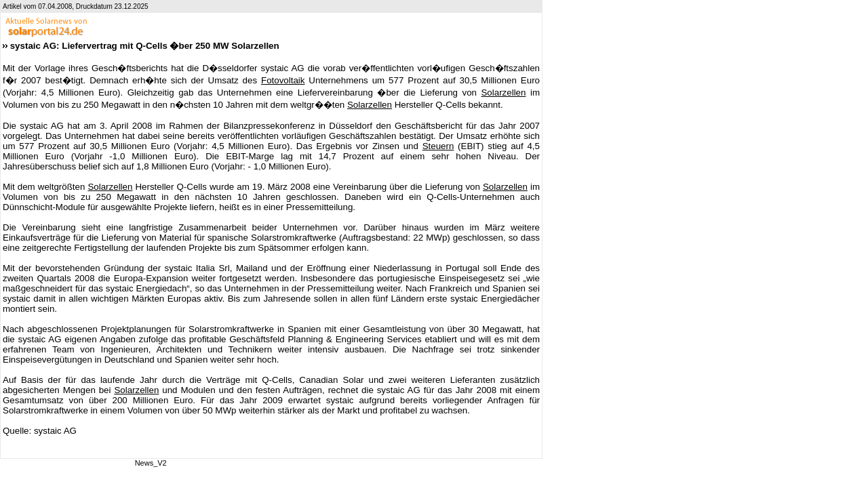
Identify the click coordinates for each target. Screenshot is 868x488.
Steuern (438, 146)
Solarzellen (503, 93)
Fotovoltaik (283, 80)
